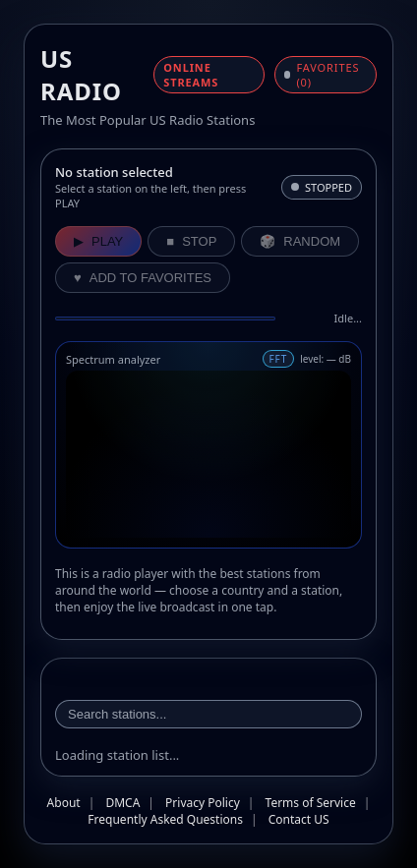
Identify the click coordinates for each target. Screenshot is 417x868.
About (64, 803)
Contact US (299, 819)
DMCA (122, 803)
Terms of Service (311, 803)
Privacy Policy (203, 803)
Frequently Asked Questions (165, 819)
